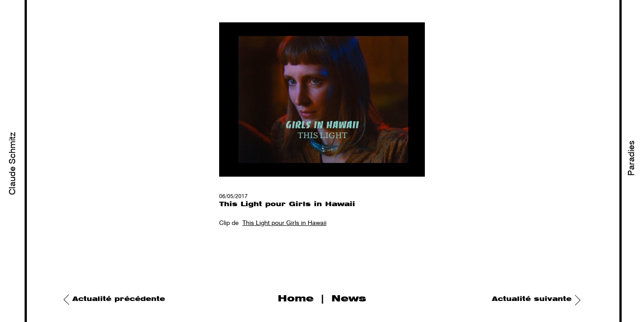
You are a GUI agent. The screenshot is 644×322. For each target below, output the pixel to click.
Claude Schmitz (13, 163)
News (349, 299)
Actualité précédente (119, 299)
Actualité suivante (532, 299)
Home (296, 299)
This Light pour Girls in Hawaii (284, 223)
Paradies (632, 158)
